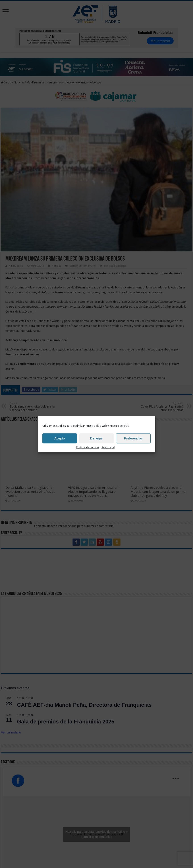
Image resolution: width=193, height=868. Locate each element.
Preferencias (133, 438)
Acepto (60, 438)
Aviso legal (108, 447)
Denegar (97, 438)
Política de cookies (88, 447)
